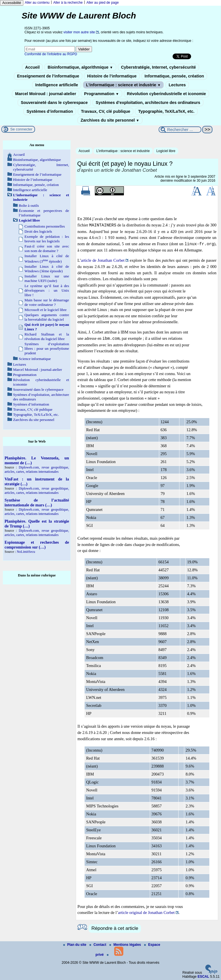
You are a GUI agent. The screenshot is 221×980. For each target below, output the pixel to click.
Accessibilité (12, 3)
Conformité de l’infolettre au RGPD (51, 54)
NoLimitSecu (26, 552)
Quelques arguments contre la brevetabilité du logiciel (47, 317)
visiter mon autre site (79, 32)
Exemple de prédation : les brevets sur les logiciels (47, 239)
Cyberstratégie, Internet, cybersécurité (158, 67)
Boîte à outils (29, 205)
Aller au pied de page (102, 3)
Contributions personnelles (45, 226)
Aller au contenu (37, 3)
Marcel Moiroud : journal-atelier (46, 94)
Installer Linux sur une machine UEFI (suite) (47, 278)
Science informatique (35, 359)
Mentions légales (126, 945)
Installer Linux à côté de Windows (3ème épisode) (47, 269)
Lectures (177, 85)
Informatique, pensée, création (174, 76)
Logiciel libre (166, 151)
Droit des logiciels (38, 231)
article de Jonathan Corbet (103, 260)
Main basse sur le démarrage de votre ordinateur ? (47, 302)
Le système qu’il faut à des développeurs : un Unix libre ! (47, 290)
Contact (98, 945)
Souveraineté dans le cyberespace (54, 103)
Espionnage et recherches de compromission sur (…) (37, 545)
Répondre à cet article (115, 928)
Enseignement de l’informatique (48, 76)
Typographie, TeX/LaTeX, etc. (166, 111)
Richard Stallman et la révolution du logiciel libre (47, 336)
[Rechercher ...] (180, 130)
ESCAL (203, 977)
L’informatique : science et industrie (123, 85)
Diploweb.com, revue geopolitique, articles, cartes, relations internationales (37, 469)
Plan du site (75, 945)
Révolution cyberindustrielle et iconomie (166, 94)
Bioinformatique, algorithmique (80, 67)
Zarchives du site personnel (110, 120)
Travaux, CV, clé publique (106, 111)
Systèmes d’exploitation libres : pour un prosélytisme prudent (47, 348)
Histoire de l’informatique (112, 76)
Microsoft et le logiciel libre (46, 310)
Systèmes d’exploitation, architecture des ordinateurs (148, 103)
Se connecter (21, 129)
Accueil (32, 67)
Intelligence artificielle (57, 85)
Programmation (101, 94)
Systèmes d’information (50, 111)
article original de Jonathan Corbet (146, 913)
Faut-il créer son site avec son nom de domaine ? (47, 248)
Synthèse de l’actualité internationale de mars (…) (37, 503)
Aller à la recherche (68, 3)
